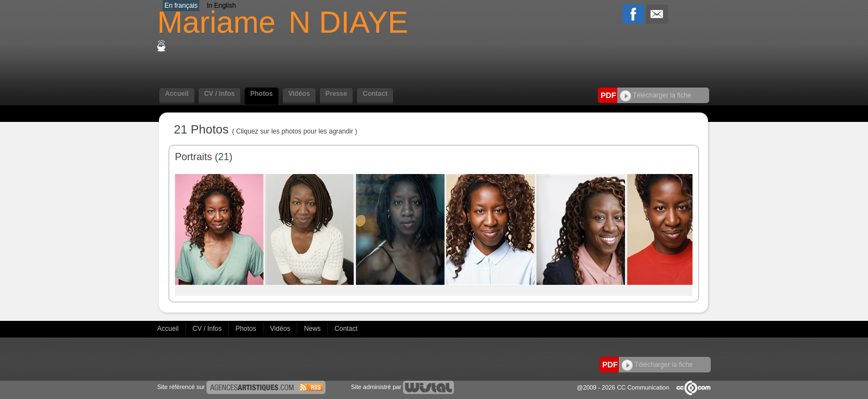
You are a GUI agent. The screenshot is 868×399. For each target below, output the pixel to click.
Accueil (177, 94)
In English (221, 6)
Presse (336, 94)
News (313, 329)
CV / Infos (219, 94)
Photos (262, 94)
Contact (375, 94)
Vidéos (299, 94)
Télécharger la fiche (656, 95)
